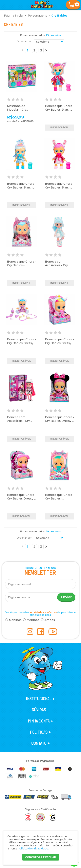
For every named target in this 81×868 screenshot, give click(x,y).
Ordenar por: (25, 41)
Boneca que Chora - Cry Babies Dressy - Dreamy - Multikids (59, 343)
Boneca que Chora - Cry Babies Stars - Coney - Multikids (59, 187)
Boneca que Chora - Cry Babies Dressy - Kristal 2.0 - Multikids (22, 345)
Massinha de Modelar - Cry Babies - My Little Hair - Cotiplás (20, 112)
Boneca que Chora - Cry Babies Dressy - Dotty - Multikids (22, 498)
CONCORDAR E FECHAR (41, 857)
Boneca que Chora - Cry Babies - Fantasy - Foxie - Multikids (59, 500)
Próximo (46, 50)
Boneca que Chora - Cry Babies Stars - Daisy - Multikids (59, 110)
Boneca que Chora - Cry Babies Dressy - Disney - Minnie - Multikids (59, 423)
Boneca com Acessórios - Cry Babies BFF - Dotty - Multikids (21, 423)
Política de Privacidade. (33, 848)
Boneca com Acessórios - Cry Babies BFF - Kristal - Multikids (59, 267)
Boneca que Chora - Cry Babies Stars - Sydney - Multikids (22, 187)
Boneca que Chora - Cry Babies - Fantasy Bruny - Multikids (22, 267)
